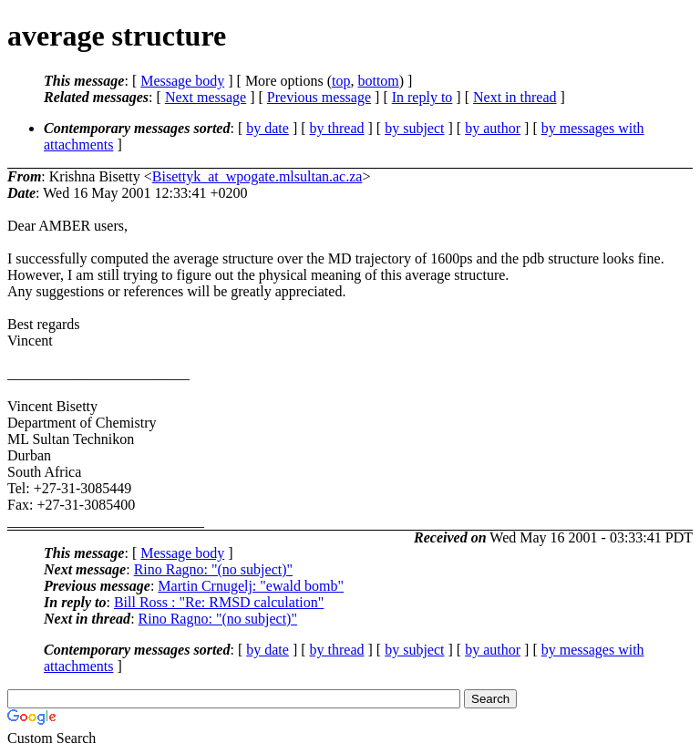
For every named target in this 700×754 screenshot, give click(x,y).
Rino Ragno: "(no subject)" (213, 569)
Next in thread (515, 97)
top (341, 81)
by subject (414, 128)
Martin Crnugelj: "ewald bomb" (251, 586)
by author (493, 128)
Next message (206, 97)
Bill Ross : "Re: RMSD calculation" (219, 602)
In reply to (422, 97)
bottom (378, 81)
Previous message (319, 97)
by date (268, 128)
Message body (182, 81)
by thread (337, 128)
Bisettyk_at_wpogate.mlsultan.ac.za (257, 176)
